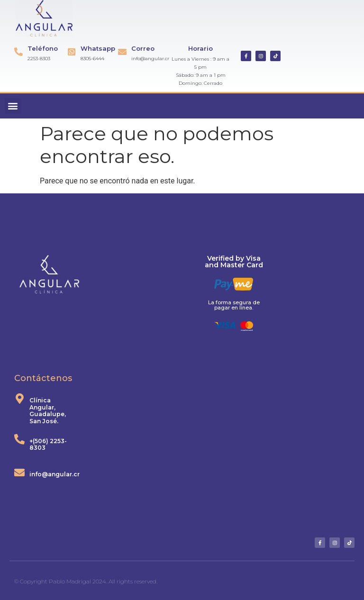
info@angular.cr (55, 474)
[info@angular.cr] (19, 473)
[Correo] (122, 52)
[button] (13, 106)
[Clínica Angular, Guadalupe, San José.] (19, 399)
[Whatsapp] (72, 52)
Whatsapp (98, 48)
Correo (143, 48)
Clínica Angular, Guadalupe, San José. (48, 410)
